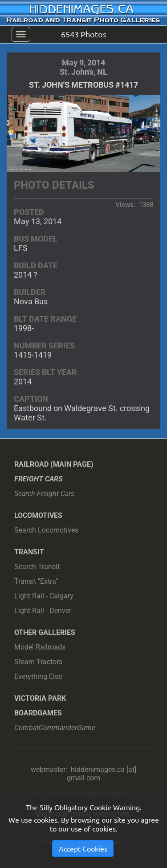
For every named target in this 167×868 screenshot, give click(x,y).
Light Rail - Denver (43, 611)
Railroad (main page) (54, 464)
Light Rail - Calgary (44, 596)
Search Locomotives (46, 530)
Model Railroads (40, 647)
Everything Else (38, 676)
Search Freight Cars (44, 494)
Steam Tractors (38, 662)
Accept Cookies (83, 848)
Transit (29, 552)
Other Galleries (45, 632)
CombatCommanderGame (55, 728)
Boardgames (38, 713)
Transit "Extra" (36, 581)
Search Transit (37, 567)
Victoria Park (40, 698)
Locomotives (38, 515)
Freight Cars (39, 479)
